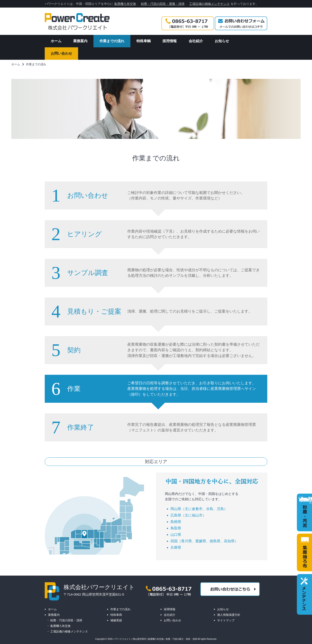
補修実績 (116, 620)
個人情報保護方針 (229, 615)
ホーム (52, 609)
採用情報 (170, 609)
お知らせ (223, 609)
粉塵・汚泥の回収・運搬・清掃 (163, 4)
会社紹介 (170, 615)
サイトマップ (226, 620)
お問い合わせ (172, 620)
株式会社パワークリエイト (99, 587)
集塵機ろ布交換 (125, 4)
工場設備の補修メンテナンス (209, 4)
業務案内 (54, 615)
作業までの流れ (121, 609)
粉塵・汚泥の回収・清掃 (66, 620)
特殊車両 (116, 615)
